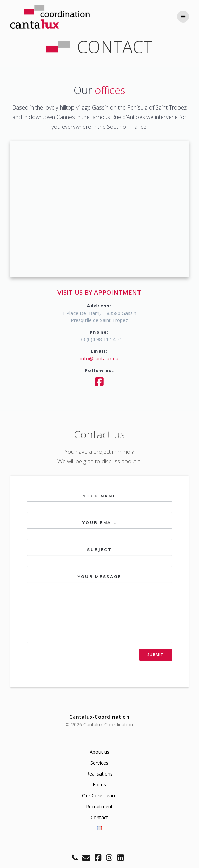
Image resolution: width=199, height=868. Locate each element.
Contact (99, 817)
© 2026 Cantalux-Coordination (99, 725)
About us (99, 752)
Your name (100, 503)
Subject (100, 557)
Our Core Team (99, 795)
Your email (100, 530)
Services (99, 763)
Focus (99, 785)
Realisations (99, 774)
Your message (100, 609)
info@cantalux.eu (99, 358)
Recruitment (99, 806)
